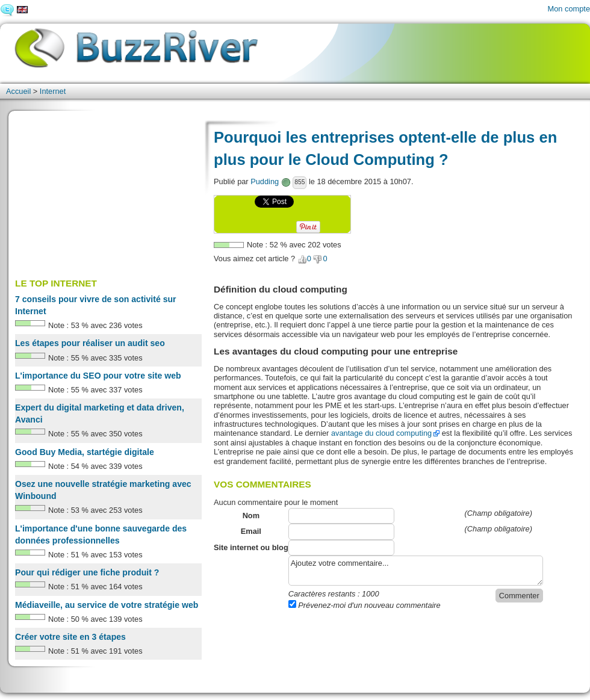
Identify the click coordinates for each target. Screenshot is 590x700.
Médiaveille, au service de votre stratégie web (107, 605)
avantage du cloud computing (381, 433)
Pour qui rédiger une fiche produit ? (87, 572)
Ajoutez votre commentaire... (416, 571)
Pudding (265, 181)
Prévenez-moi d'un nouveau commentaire (365, 605)
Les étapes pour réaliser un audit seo (90, 343)
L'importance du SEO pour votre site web (98, 376)
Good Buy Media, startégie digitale (85, 452)
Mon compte (569, 9)
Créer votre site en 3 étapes (70, 637)
